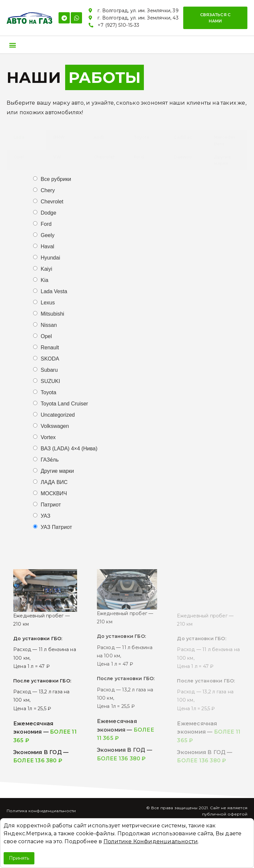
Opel (46, 336)
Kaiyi (46, 269)
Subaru (49, 370)
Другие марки (57, 471)
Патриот (51, 505)
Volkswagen (55, 426)
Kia (44, 280)
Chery (48, 191)
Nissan (49, 325)
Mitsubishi (52, 314)
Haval (47, 247)
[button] (215, 18)
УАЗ (45, 516)
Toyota (48, 393)
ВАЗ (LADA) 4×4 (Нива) (69, 449)
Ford (46, 224)
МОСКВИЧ (54, 494)
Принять (19, 858)
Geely (48, 235)
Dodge (48, 213)
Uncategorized (58, 415)
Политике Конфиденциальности (151, 841)
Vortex (48, 437)
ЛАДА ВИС (54, 482)
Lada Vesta (54, 292)
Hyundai (50, 258)
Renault (50, 348)
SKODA (50, 359)
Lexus (48, 303)
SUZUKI (50, 381)
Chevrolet (52, 202)
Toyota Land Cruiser (64, 404)
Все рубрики (56, 179)
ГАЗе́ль (50, 460)
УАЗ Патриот (56, 527)
